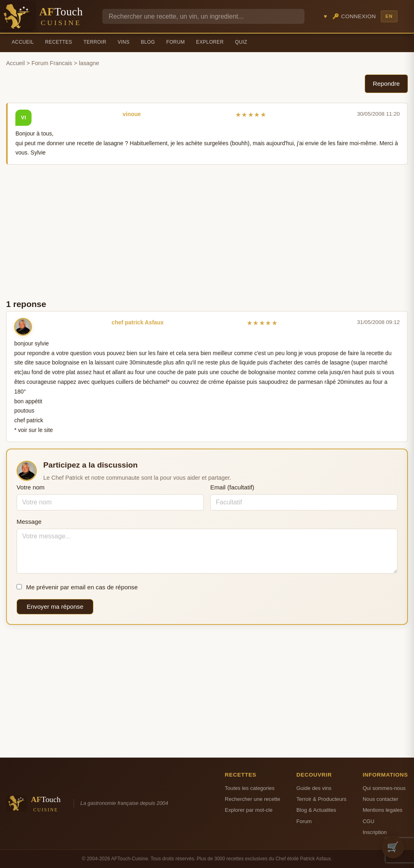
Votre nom (31, 487)
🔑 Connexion (354, 16)
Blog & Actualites (316, 810)
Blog (148, 42)
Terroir (95, 42)
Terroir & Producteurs (321, 799)
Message (29, 522)
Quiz (241, 42)
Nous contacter (380, 799)
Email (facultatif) (232, 487)
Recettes (59, 42)
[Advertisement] (207, 231)
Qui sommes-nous (384, 788)
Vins (124, 42)
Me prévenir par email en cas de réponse (77, 587)
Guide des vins (314, 788)
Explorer (210, 42)
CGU (369, 821)
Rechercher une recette (252, 799)
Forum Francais (52, 63)
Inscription (375, 832)
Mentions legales (382, 810)
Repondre (386, 84)
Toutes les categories (250, 788)
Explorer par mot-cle (249, 810)
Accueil (23, 42)
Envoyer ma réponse (55, 607)
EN (389, 16)
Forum (175, 42)
